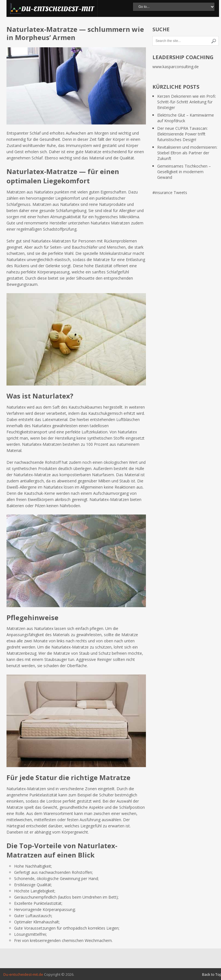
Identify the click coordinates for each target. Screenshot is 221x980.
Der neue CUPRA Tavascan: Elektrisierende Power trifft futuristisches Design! (182, 134)
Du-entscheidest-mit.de (23, 974)
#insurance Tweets (170, 192)
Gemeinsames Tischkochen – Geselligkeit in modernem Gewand (184, 172)
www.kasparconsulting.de (176, 67)
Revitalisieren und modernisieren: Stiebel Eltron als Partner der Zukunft (187, 153)
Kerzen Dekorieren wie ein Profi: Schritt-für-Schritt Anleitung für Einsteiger (187, 102)
